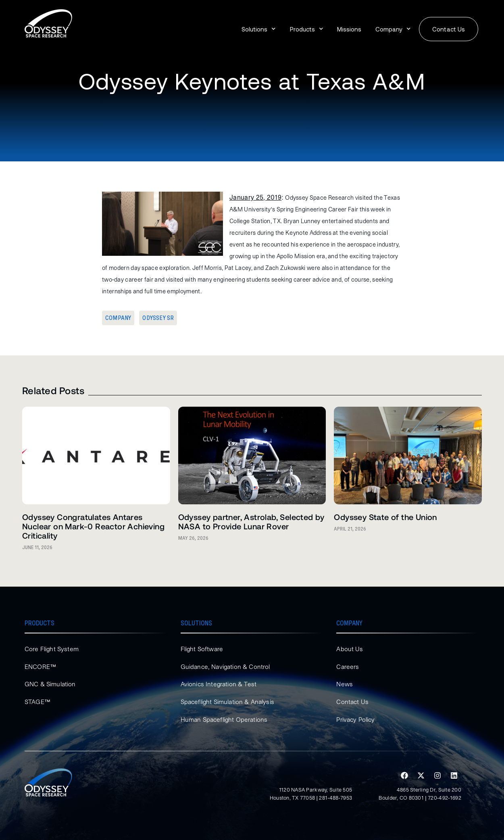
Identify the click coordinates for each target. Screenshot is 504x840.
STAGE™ (38, 702)
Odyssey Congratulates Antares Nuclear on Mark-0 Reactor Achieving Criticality (93, 526)
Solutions (259, 29)
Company (393, 29)
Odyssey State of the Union (385, 517)
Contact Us (353, 702)
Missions (349, 29)
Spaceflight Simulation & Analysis (229, 702)
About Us (350, 649)
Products (307, 29)
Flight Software (203, 649)
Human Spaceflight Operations (225, 719)
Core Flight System (52, 649)
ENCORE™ (41, 667)
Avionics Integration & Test (219, 684)
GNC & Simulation (51, 684)
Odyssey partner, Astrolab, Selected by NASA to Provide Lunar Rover (251, 521)
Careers (348, 667)
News (345, 684)
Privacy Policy (357, 719)
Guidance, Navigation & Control (227, 667)
